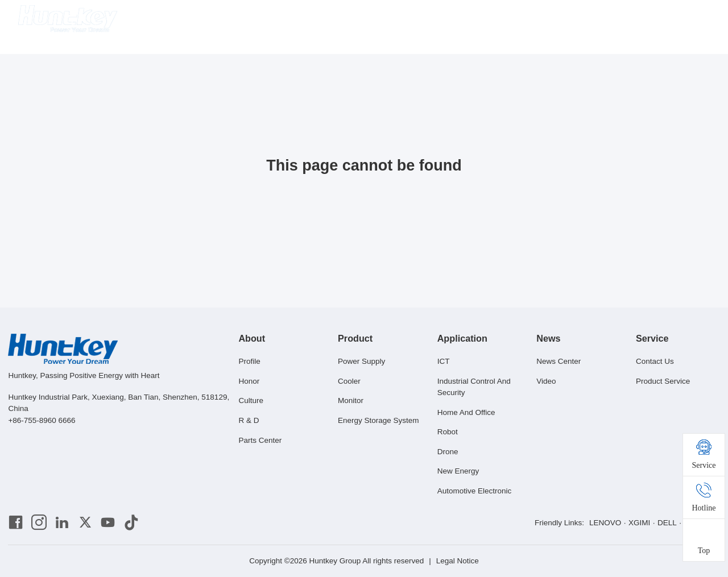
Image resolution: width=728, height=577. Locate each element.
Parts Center (260, 440)
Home (260, 19)
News (445, 19)
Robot (448, 432)
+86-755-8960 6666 (42, 420)
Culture (251, 400)
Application (396, 19)
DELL (667, 523)
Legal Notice (458, 561)
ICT (444, 361)
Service (488, 19)
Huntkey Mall (542, 19)
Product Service (663, 381)
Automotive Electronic (475, 491)
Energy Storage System (379, 420)
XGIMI (639, 523)
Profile (249, 361)
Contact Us (655, 361)
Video (546, 381)
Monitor (351, 400)
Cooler (349, 381)
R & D (249, 420)
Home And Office (466, 412)
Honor (249, 381)
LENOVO (605, 523)
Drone (448, 452)
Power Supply (361, 361)
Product (342, 19)
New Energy (458, 471)
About (299, 19)
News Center (559, 361)
